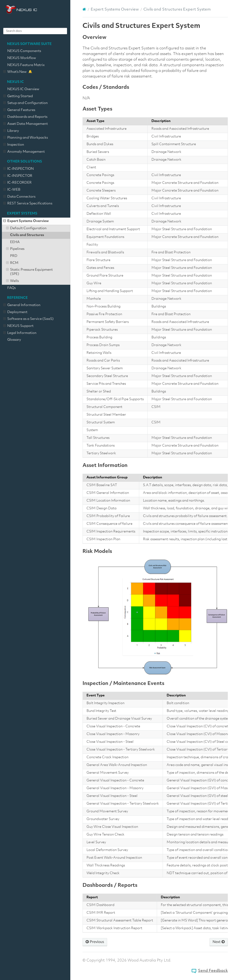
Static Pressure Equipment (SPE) (29, 272)
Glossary (14, 340)
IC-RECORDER (17, 183)
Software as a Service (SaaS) (28, 319)
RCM (12, 263)
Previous (95, 942)
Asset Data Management (26, 124)
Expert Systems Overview (26, 221)
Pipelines (15, 249)
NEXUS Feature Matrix (26, 65)
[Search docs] (35, 31)
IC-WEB (12, 190)
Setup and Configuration (26, 103)
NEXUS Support (18, 326)
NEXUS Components (24, 51)
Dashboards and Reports (25, 117)
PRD (14, 256)
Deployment (15, 312)
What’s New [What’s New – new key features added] (15, 72)
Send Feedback (213, 971)
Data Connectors (19, 197)
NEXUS (21, 9)
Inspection (14, 145)
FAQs (11, 288)
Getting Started (18, 96)
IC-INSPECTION (19, 169)
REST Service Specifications (28, 204)
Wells (12, 281)
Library (11, 131)
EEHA (15, 242)
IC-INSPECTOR (18, 176)
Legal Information (20, 333)
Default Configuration (26, 229)
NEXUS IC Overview (23, 89)
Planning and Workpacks (26, 138)
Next (219, 942)
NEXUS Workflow (22, 58)
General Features (19, 110)
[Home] (84, 9)
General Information (22, 305)
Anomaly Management (24, 152)
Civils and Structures (27, 235)
